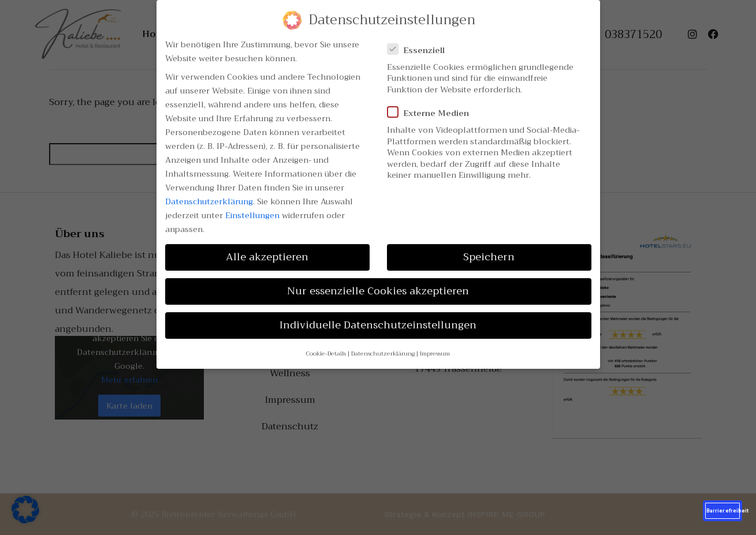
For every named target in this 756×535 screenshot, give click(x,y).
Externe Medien (432, 113)
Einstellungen (252, 215)
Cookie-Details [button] (326, 353)
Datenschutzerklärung (209, 201)
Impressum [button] (435, 353)
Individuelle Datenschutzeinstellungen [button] (378, 325)
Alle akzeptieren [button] (267, 257)
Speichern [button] (489, 257)
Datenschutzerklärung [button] (383, 353)
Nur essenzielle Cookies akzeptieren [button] (378, 291)
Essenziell (420, 50)
